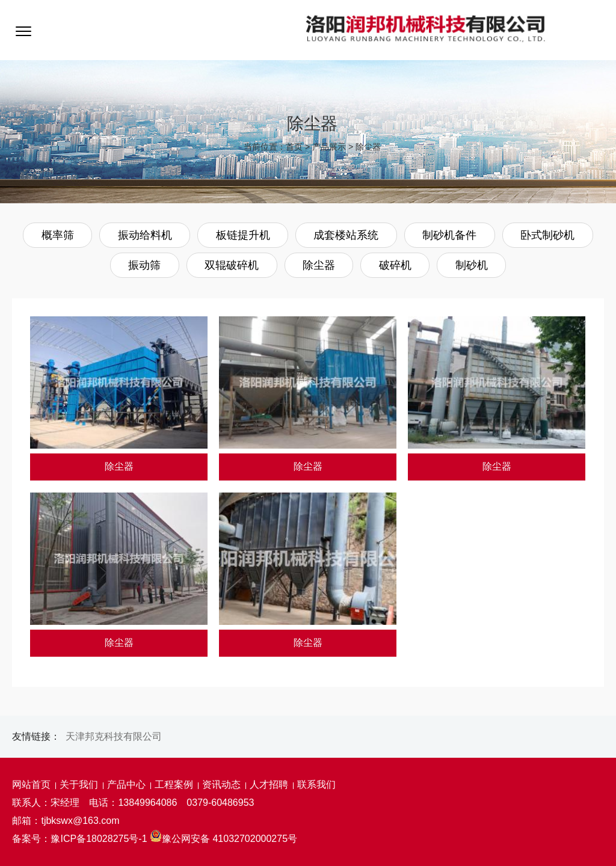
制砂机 (472, 265)
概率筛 (58, 235)
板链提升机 (243, 235)
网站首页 (31, 785)
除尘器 (368, 147)
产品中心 (126, 785)
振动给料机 (145, 235)
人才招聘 (269, 785)
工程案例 (174, 785)
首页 (294, 147)
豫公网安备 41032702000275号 (223, 839)
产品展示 (329, 147)
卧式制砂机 (547, 235)
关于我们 (79, 785)
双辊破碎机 (232, 265)
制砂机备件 (449, 235)
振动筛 (144, 265)
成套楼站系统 (346, 235)
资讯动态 (221, 785)
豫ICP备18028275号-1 (99, 839)
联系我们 (316, 785)
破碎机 (395, 265)
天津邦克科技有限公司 (114, 736)
